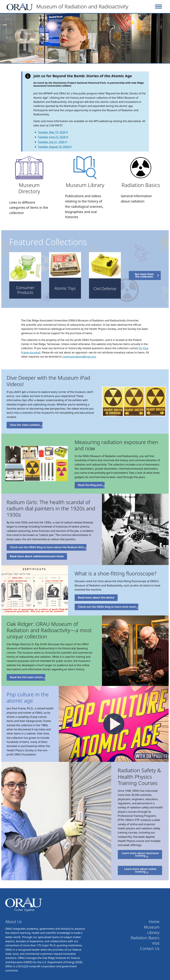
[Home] (69, 7)
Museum (152, 927)
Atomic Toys (65, 288)
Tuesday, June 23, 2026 (52, 137)
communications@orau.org (79, 357)
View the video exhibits (25, 425)
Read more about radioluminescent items (37, 556)
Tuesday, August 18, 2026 (53, 147)
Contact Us (150, 949)
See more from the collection (144, 275)
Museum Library (85, 185)
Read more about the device (96, 598)
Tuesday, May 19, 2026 (52, 132)
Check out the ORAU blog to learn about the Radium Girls (47, 547)
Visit (156, 943)
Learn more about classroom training (140, 854)
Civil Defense (105, 289)
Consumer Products (25, 290)
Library (153, 933)
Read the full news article (26, 677)
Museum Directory (29, 188)
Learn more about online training (140, 870)
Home (154, 922)
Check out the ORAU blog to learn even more (107, 607)
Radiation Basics (141, 185)
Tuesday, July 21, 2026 (51, 142)
